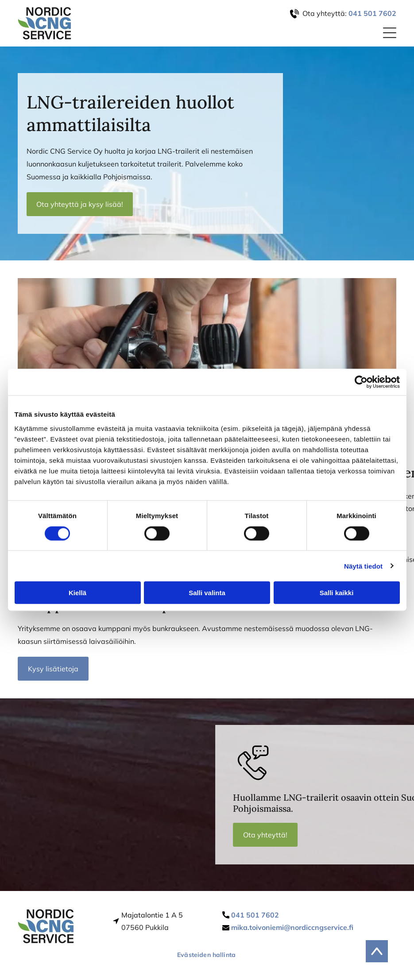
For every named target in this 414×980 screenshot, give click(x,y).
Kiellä (77, 593)
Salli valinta (207, 593)
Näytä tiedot (363, 566)
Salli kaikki (337, 593)
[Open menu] (390, 33)
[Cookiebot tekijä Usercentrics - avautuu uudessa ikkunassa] (361, 382)
